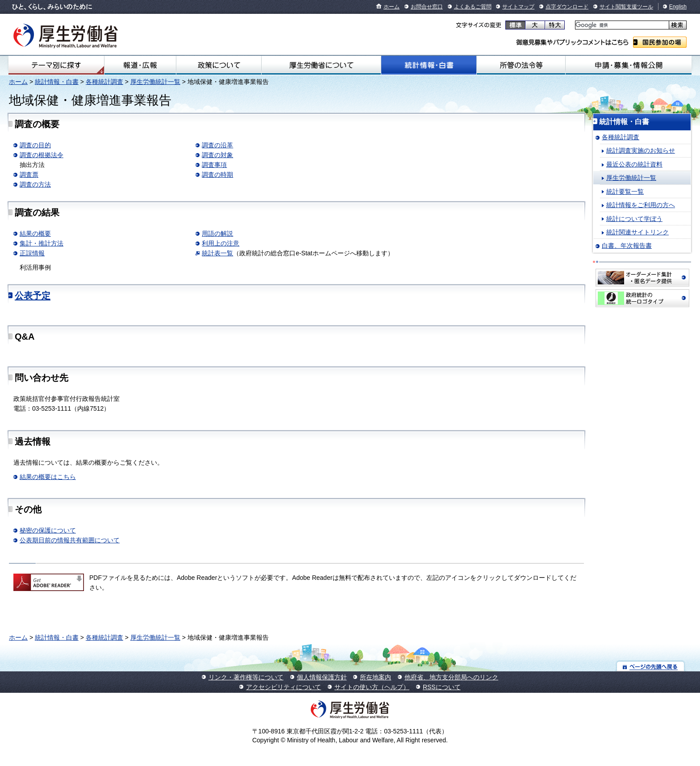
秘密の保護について (48, 530)
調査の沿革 (217, 145)
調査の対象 (217, 155)
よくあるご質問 (473, 7)
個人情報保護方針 (322, 677)
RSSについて (442, 687)
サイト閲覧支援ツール (626, 7)
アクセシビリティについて (283, 687)
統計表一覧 (217, 253)
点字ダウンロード (567, 7)
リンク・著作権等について (246, 677)
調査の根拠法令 (42, 155)
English (678, 7)
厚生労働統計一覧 (155, 82)
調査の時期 (217, 175)
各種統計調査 (104, 82)
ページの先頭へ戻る (651, 666)
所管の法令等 (521, 65)
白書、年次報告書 (627, 246)
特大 (555, 25)
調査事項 (214, 165)
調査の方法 (35, 184)
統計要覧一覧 (625, 191)
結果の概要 (35, 233)
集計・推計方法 (42, 243)
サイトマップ (518, 7)
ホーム (392, 7)
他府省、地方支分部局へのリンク (451, 677)
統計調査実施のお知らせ (641, 150)
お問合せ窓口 (427, 7)
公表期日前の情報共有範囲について (70, 540)
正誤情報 (32, 253)
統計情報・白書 (429, 65)
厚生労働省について (321, 65)
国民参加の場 (660, 42)
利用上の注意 (221, 243)
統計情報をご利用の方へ (641, 205)
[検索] (621, 25)
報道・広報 (140, 65)
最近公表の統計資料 (634, 164)
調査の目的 (35, 145)
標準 (515, 25)
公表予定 (33, 296)
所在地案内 (375, 677)
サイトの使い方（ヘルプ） (372, 687)
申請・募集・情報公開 (629, 65)
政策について (219, 65)
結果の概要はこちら (48, 477)
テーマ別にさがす (56, 65)
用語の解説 (217, 233)
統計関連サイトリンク (637, 232)
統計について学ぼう (634, 219)
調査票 (29, 175)
